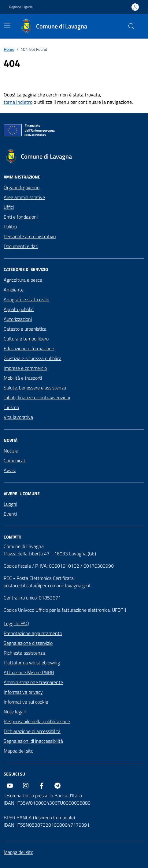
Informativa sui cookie (26, 702)
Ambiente (14, 290)
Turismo (11, 407)
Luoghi (10, 504)
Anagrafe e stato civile (26, 299)
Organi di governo (22, 187)
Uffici (9, 207)
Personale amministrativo (30, 236)
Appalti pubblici (19, 309)
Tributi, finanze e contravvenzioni (37, 397)
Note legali (15, 712)
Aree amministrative (24, 197)
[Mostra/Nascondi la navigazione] (7, 26)
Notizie (11, 451)
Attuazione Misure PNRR (29, 672)
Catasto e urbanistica (25, 329)
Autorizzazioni (18, 319)
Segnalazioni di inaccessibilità (33, 741)
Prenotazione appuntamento (33, 633)
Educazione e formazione (29, 348)
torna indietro (18, 102)
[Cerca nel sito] (131, 26)
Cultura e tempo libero (26, 339)
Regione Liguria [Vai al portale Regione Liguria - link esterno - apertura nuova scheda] (21, 7)
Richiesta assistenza (24, 653)
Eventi (10, 514)
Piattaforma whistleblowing (32, 663)
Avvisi (10, 470)
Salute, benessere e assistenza (35, 388)
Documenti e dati (21, 246)
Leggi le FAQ (16, 623)
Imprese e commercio (25, 368)
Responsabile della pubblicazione (37, 721)
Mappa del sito (18, 751)
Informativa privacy (23, 692)
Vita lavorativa (18, 417)
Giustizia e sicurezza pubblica (33, 358)
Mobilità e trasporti (23, 378)
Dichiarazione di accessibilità (32, 731)
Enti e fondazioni (21, 217)
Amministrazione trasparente (33, 682)
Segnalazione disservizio (28, 643)
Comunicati (15, 460)
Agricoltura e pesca (23, 280)
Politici (10, 227)
